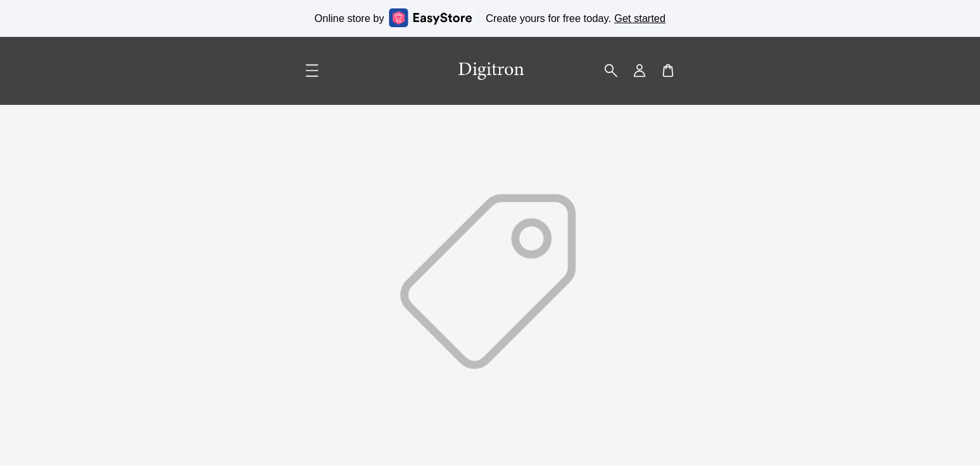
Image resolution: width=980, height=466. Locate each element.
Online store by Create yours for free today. (490, 18)
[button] (611, 71)
